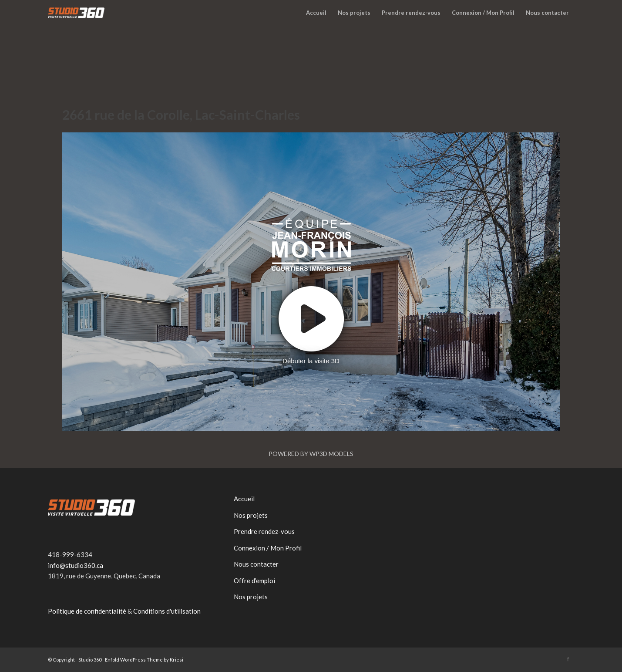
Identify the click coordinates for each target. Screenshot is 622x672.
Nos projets (251, 515)
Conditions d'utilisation (167, 611)
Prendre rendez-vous (264, 531)
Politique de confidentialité (87, 611)
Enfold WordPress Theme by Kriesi (144, 660)
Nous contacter (256, 564)
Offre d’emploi (254, 581)
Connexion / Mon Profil (268, 548)
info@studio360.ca (76, 565)
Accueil (244, 499)
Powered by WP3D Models (311, 454)
